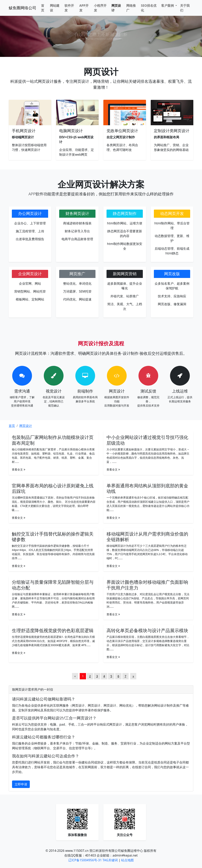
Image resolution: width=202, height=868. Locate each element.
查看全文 (19, 469)
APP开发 (84, 8)
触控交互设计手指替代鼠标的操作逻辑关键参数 (53, 537)
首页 (43, 8)
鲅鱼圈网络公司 (22, 8)
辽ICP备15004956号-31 (85, 860)
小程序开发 (100, 8)
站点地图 (127, 860)
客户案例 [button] (168, 6)
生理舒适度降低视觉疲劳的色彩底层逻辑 (53, 630)
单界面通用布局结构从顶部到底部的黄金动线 (147, 488)
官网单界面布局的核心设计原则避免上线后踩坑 (53, 488)
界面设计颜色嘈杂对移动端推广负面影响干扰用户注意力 (147, 585)
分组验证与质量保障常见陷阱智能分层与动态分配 (53, 585)
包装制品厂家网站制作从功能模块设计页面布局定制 (53, 440)
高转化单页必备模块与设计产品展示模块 (147, 630)
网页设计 (116, 8)
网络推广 (131, 8)
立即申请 (21, 784)
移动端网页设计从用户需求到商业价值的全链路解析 (147, 537)
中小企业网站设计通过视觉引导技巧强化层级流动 (147, 440)
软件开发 (69, 8)
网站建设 (55, 8)
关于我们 (185, 8)
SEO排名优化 (149, 8)
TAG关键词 (110, 860)
